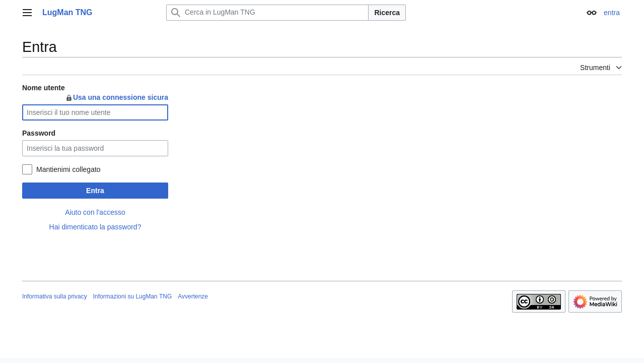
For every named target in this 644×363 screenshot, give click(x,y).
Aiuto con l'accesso (95, 212)
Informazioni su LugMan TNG (133, 296)
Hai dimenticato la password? (95, 227)
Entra (95, 191)
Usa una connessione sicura (117, 97)
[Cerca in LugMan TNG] (267, 13)
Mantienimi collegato (68, 169)
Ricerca (387, 13)
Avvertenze (193, 296)
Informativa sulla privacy (55, 296)
